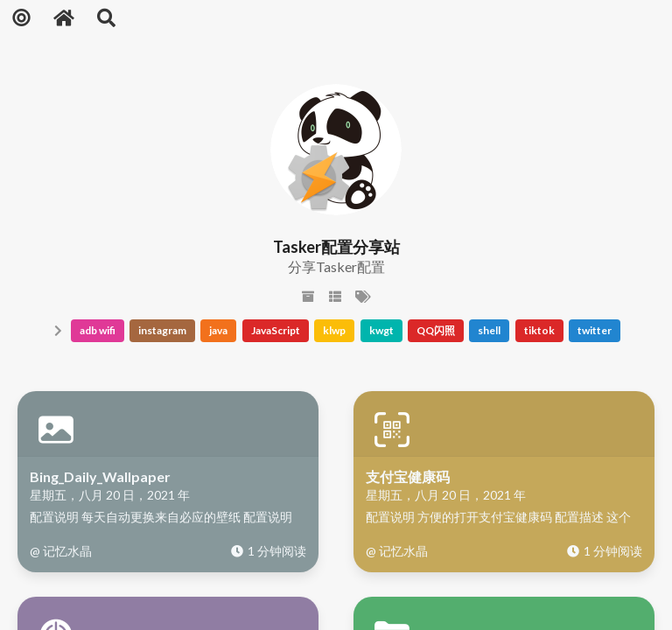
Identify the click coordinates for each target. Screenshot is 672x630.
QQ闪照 (436, 330)
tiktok (539, 330)
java (218, 330)
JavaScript (276, 330)
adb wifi (98, 330)
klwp (334, 330)
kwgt (381, 330)
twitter (595, 330)
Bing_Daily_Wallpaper (100, 476)
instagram (162, 330)
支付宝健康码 (408, 476)
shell (489, 330)
